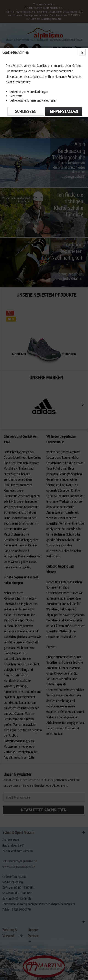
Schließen (26, 111)
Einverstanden (64, 111)
